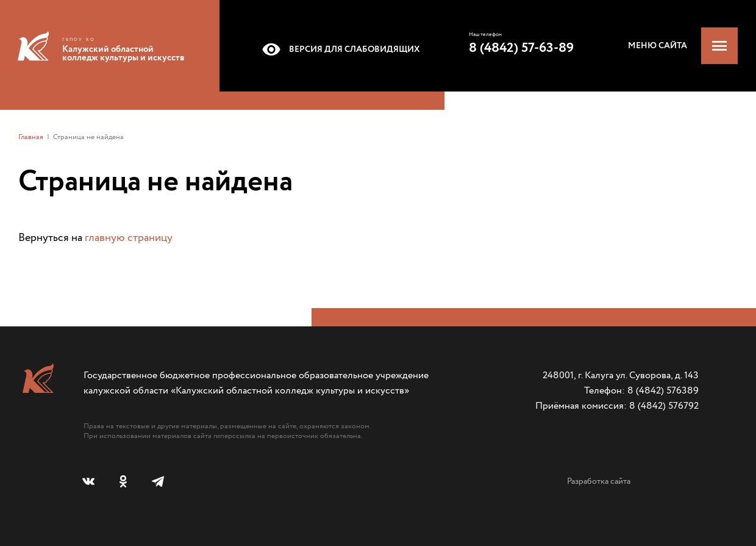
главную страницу (129, 238)
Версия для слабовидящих (339, 49)
